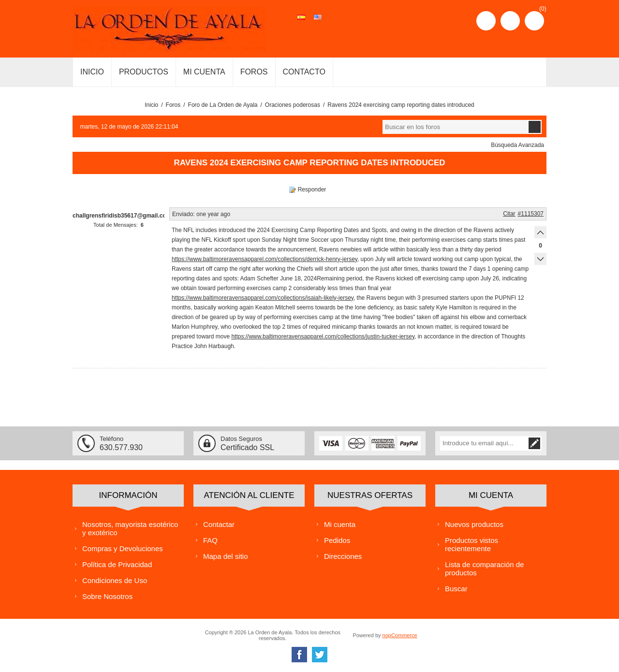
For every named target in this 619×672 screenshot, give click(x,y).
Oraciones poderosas (293, 105)
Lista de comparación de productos (484, 569)
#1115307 (531, 214)
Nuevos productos (474, 524)
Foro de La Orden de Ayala (223, 105)
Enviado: (184, 214)
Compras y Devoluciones (123, 548)
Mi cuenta (340, 524)
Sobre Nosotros (107, 596)
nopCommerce (400, 635)
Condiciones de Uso (115, 580)
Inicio (151, 105)
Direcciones (343, 556)
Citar (509, 214)
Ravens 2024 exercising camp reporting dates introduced (401, 105)
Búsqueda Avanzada (517, 145)
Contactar (219, 524)
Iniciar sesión (510, 21)
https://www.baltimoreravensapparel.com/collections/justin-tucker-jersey (323, 336)
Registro (486, 21)
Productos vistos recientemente (472, 544)
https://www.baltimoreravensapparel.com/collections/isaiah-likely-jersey (263, 298)
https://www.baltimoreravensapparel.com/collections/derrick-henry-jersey (265, 259)
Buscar (456, 589)
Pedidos (337, 540)
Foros (173, 105)
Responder (312, 190)
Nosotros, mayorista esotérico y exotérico (130, 528)
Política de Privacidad (117, 564)
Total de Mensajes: (116, 225)
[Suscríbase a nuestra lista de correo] (484, 443)
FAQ (210, 540)
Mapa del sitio (226, 556)
